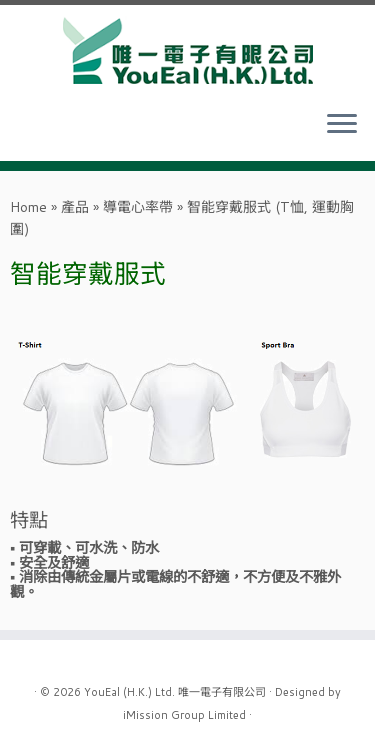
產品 (75, 207)
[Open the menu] (342, 125)
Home (28, 207)
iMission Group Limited (184, 715)
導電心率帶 (138, 207)
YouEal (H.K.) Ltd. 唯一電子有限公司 (175, 692)
